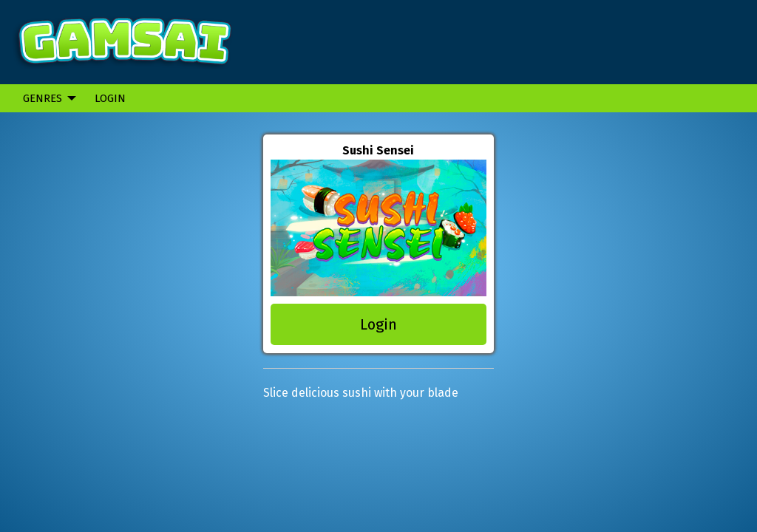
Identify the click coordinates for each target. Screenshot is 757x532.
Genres (43, 98)
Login (110, 98)
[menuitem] (45, 98)
